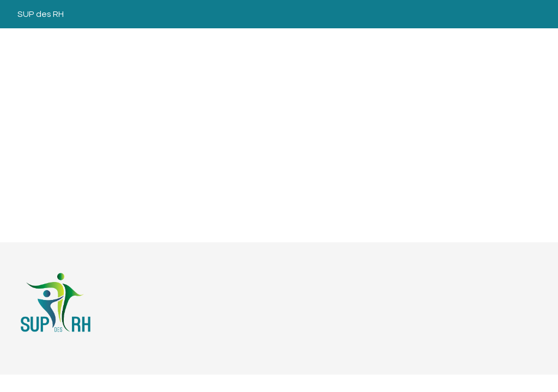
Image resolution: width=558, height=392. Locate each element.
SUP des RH (41, 14)
